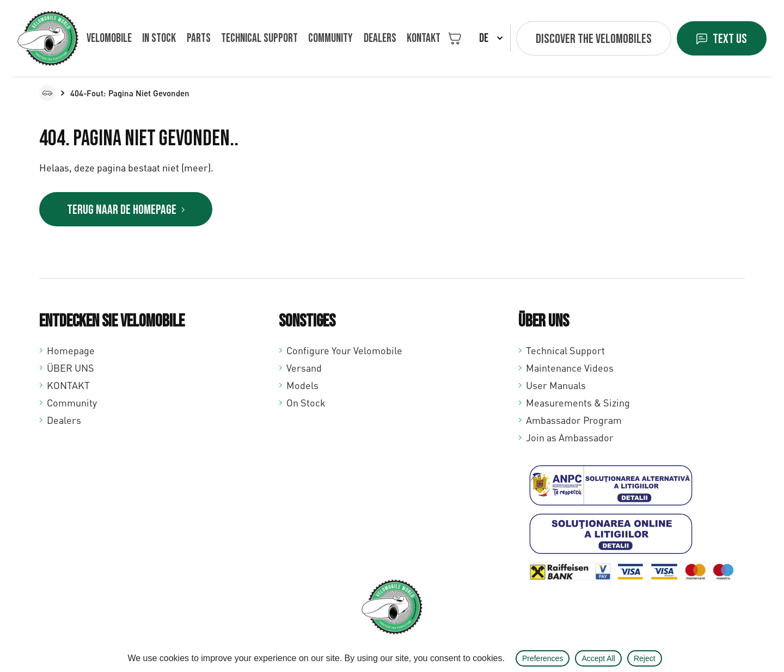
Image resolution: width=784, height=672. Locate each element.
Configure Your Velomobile (344, 350)
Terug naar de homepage (122, 210)
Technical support (259, 38)
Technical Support (565, 350)
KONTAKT (424, 38)
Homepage (71, 350)
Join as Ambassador (570, 437)
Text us (730, 39)
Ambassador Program (574, 420)
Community (330, 38)
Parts (199, 38)
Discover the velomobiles (594, 39)
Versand (304, 368)
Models (302, 385)
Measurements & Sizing (578, 403)
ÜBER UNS (71, 368)
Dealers (380, 38)
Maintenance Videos (570, 368)
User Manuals (556, 385)
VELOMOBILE (109, 38)
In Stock (159, 38)
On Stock (306, 403)
